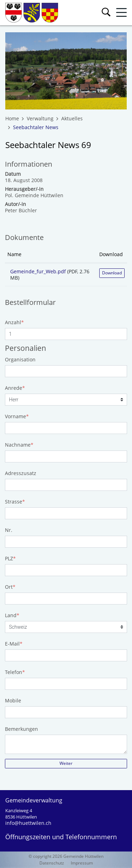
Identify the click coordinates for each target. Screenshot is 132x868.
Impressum (82, 863)
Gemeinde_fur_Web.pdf (38, 271)
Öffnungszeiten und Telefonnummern (61, 837)
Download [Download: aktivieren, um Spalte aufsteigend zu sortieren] (111, 254)
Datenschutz (52, 863)
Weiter (66, 763)
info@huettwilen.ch (28, 823)
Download (112, 273)
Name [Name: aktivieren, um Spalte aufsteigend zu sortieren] (14, 254)
